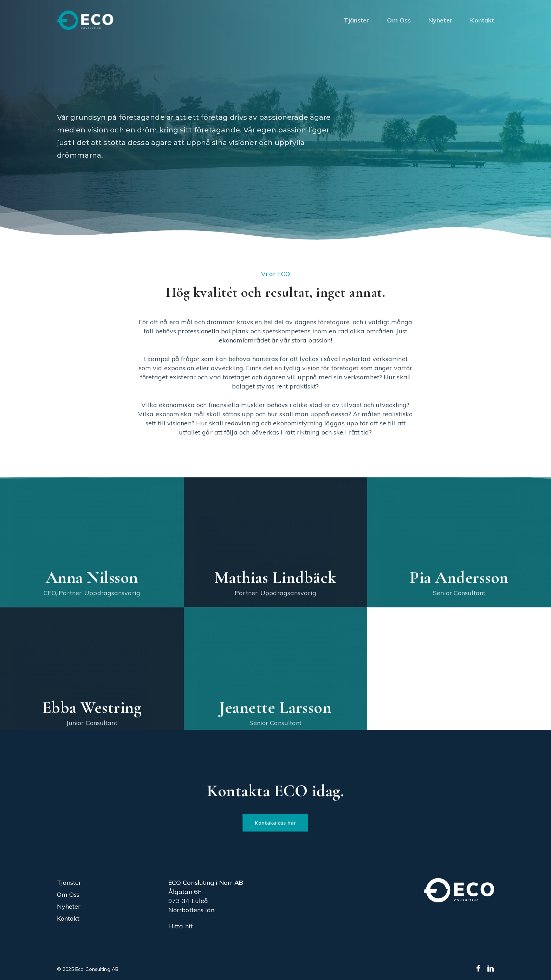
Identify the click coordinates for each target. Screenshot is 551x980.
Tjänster (69, 883)
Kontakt (68, 918)
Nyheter (69, 906)
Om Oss (68, 894)
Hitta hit (180, 926)
